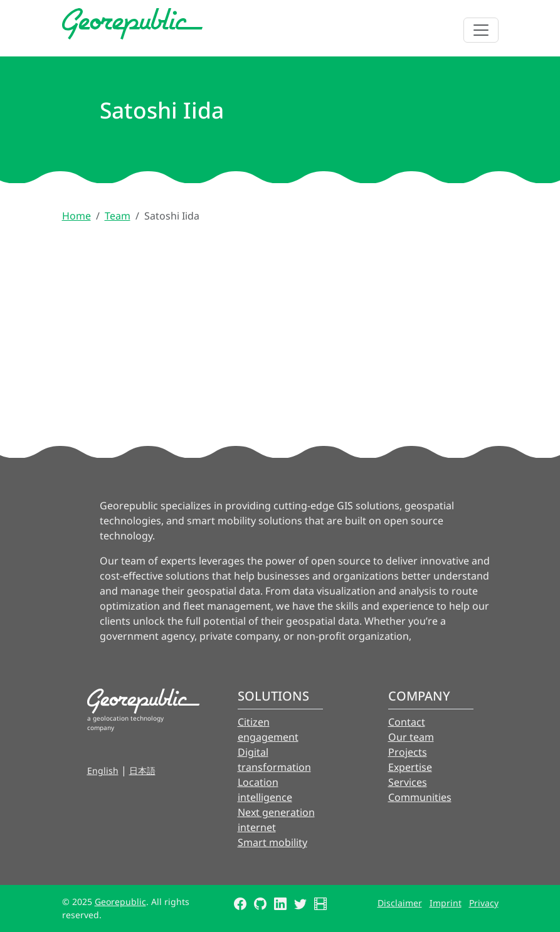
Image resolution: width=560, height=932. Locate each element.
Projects (408, 752)
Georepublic (120, 902)
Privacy (484, 903)
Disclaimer (400, 903)
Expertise (410, 767)
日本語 (142, 770)
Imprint (446, 903)
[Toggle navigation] (481, 30)
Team (118, 216)
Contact (407, 722)
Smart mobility (272, 842)
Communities (420, 797)
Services (408, 782)
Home (77, 216)
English (103, 770)
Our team (411, 737)
